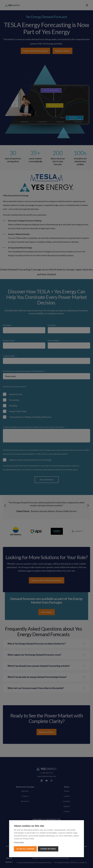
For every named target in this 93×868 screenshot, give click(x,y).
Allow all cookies (25, 849)
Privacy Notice (19, 842)
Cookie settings (48, 849)
